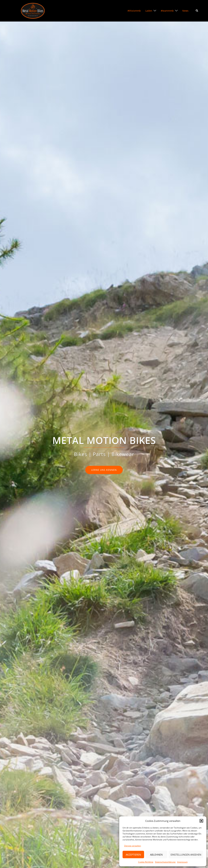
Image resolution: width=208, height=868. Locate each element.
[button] (201, 821)
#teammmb (167, 11)
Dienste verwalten (133, 846)
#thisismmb (134, 11)
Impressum (182, 862)
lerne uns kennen (104, 470)
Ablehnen (156, 855)
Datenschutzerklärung (165, 862)
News (185, 11)
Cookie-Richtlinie (146, 862)
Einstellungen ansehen (186, 855)
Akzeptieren (133, 855)
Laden (149, 11)
